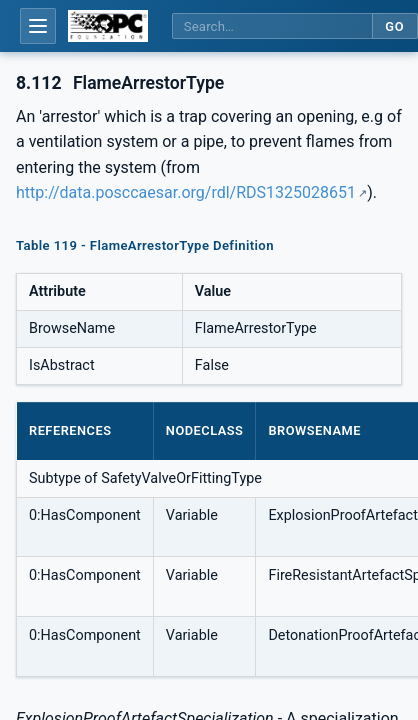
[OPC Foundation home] (108, 26)
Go (394, 26)
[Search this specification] (272, 26)
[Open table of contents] (38, 26)
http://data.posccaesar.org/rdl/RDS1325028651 (186, 192)
